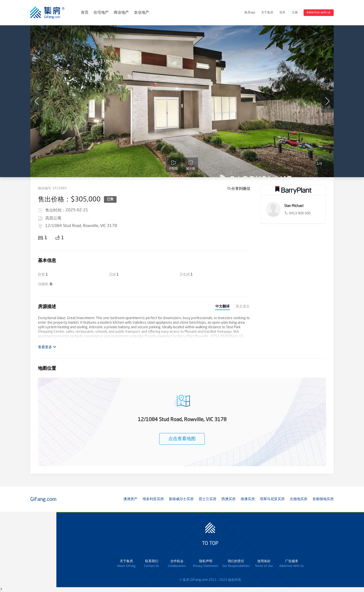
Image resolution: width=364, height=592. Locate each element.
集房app (250, 13)
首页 (85, 13)
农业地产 (142, 13)
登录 (282, 13)
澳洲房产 (130, 499)
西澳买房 (229, 499)
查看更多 (47, 347)
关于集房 (267, 13)
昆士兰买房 (208, 499)
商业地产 (121, 13)
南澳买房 (248, 499)
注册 (295, 13)
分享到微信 (241, 188)
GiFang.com (199, 580)
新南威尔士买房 (181, 499)
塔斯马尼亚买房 (272, 499)
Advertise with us (319, 13)
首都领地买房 (323, 499)
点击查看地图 (182, 439)
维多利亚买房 (153, 499)
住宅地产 (101, 13)
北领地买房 (299, 499)
